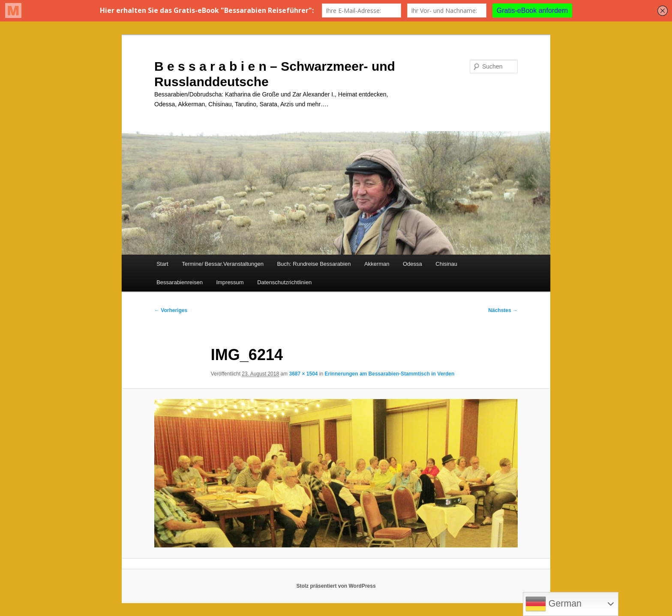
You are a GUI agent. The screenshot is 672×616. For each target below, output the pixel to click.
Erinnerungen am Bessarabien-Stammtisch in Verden (390, 374)
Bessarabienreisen (180, 282)
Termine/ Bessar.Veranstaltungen (223, 264)
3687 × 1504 (303, 374)
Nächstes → (503, 310)
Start (162, 264)
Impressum (230, 282)
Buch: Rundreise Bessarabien (314, 264)
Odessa (412, 264)
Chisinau (446, 264)
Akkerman (377, 264)
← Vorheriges (171, 310)
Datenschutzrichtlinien (284, 282)
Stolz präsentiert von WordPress (336, 586)
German (553, 604)
